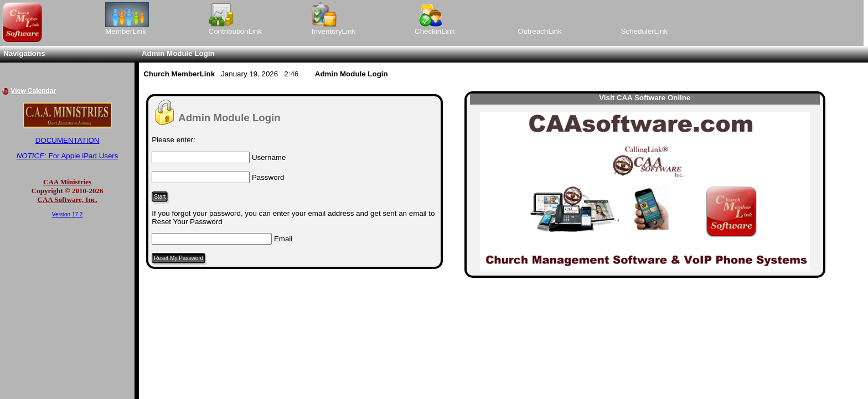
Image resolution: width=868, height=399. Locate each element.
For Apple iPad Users (68, 156)
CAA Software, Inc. (68, 199)
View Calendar (33, 91)
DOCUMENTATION (68, 140)
